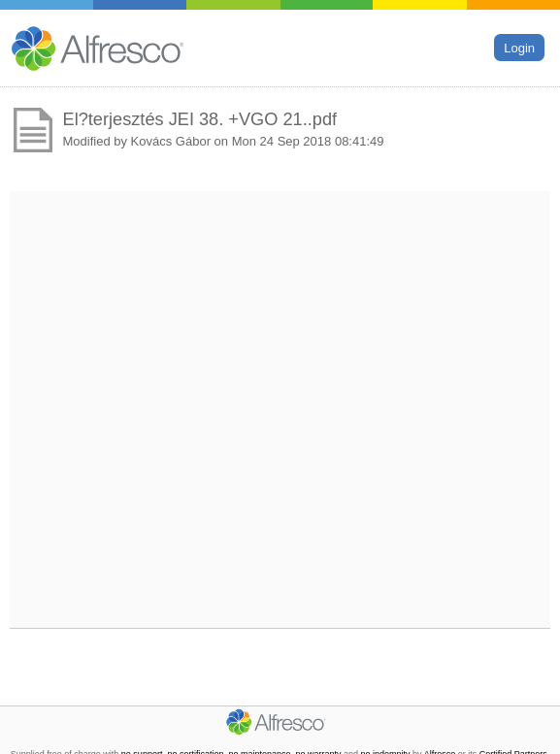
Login (519, 47)
